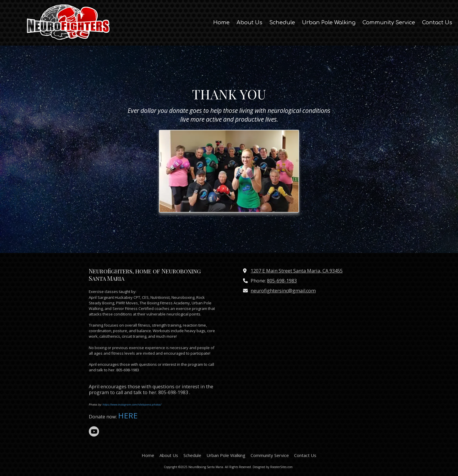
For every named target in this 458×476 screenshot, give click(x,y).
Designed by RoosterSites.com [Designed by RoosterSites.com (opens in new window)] (273, 467)
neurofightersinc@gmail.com (283, 291)
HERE (129, 415)
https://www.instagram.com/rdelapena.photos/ (132, 405)
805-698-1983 (282, 281)
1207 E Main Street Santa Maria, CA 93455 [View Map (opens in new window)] (297, 271)
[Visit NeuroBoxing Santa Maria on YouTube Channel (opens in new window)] (94, 431)
